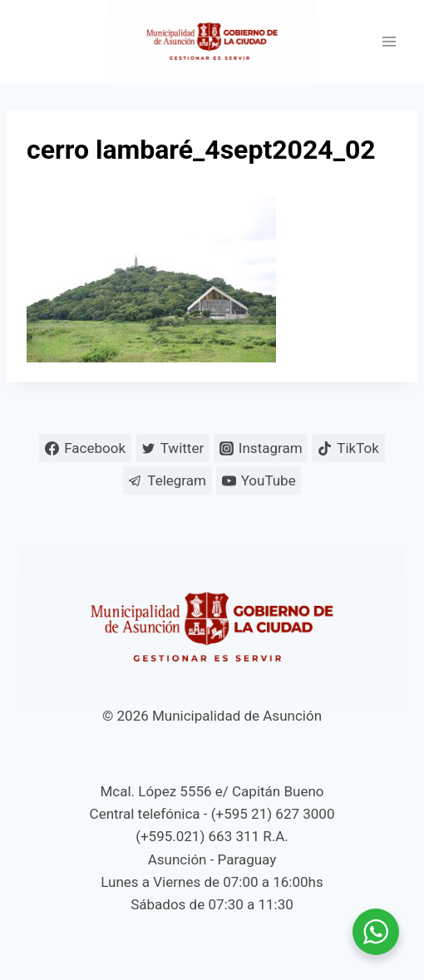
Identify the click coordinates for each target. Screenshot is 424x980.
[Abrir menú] (389, 42)
